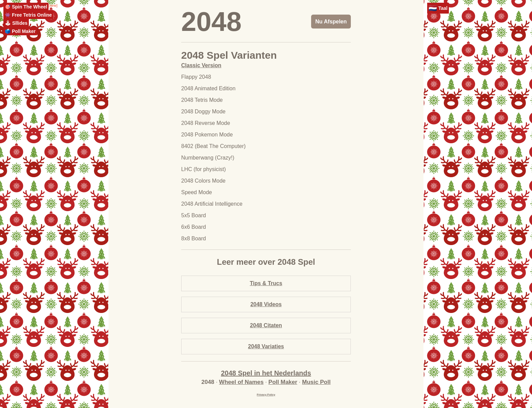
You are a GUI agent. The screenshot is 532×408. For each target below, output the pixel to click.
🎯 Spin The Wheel (26, 7)
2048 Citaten (266, 325)
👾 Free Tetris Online (28, 15)
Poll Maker (283, 382)
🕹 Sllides (16, 23)
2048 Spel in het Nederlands (266, 373)
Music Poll (316, 382)
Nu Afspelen (331, 22)
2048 (211, 22)
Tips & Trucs (266, 283)
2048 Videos (266, 304)
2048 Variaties (266, 346)
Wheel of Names (241, 382)
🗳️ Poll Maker (20, 31)
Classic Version (201, 65)
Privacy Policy (266, 395)
